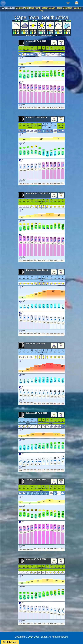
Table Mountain (64, 8)
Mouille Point (22, 8)
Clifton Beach (48, 8)
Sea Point (35, 8)
